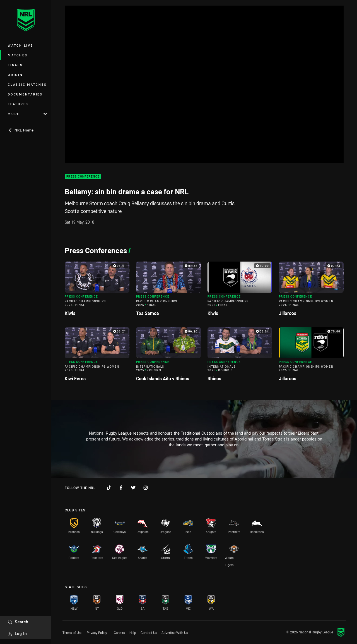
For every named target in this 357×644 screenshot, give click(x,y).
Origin (15, 75)
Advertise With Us (175, 633)
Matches (18, 55)
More (27, 114)
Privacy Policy (97, 633)
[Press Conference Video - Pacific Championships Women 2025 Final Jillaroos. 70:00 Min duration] (311, 356)
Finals (15, 65)
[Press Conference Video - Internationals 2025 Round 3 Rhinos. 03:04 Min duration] (240, 356)
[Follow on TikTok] (109, 488)
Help (133, 633)
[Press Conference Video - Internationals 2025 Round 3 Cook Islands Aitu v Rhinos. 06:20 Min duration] (168, 356)
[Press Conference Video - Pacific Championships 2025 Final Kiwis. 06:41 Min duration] (97, 291)
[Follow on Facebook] (121, 488)
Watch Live (20, 45)
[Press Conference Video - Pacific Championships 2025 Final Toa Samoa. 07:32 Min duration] (168, 291)
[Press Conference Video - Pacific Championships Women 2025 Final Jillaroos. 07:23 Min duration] (311, 291)
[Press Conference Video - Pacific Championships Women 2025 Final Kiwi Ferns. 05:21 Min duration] (97, 356)
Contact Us (149, 633)
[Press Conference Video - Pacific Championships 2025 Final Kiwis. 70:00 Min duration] (240, 291)
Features (18, 104)
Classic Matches (27, 84)
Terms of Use (72, 633)
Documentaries (25, 94)
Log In (17, 634)
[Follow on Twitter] (133, 488)
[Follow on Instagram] (146, 488)
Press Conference (83, 177)
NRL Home (21, 130)
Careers (119, 633)
